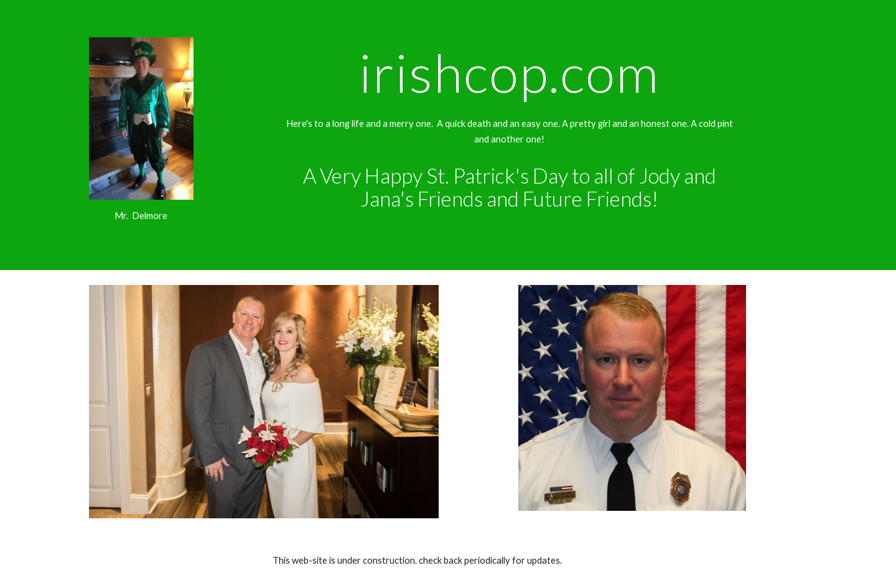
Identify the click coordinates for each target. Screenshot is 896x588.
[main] (141, 216)
